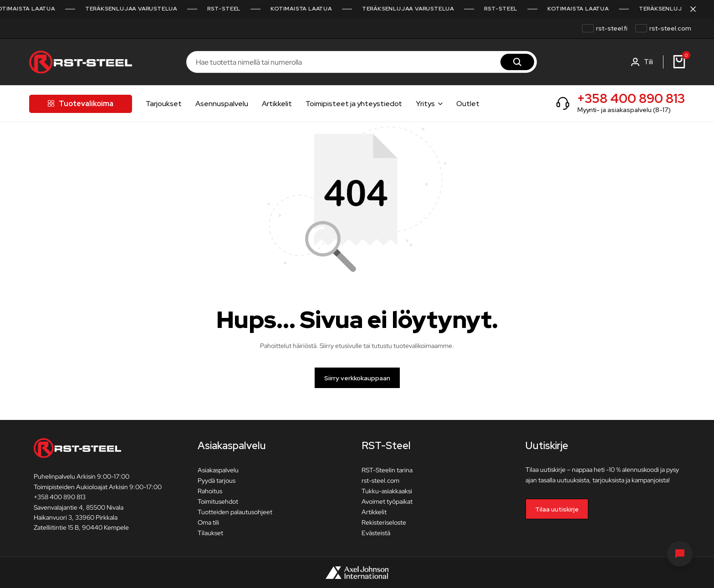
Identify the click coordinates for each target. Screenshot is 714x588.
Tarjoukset (164, 104)
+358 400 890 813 (631, 98)
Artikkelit (277, 104)
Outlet (468, 104)
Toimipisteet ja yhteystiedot (354, 104)
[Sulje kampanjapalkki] (698, 9)
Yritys (425, 104)
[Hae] (517, 62)
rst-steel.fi (612, 28)
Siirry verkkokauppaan (357, 378)
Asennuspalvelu (222, 104)
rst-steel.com (670, 28)
